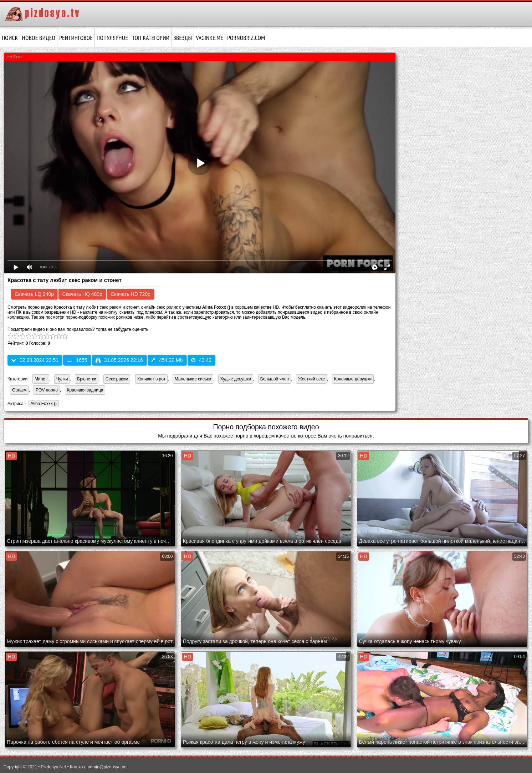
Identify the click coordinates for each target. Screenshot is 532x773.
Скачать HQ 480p (82, 294)
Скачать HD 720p (131, 294)
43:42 (201, 360)
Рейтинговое (76, 38)
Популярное (112, 38)
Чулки (62, 379)
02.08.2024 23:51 (35, 360)
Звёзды (183, 38)
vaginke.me (209, 38)
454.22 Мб (167, 360)
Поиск (10, 38)
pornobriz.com (246, 38)
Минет (41, 379)
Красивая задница (85, 390)
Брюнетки (87, 379)
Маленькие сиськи (193, 379)
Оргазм (19, 390)
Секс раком (117, 379)
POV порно (47, 390)
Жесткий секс (311, 379)
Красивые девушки (353, 379)
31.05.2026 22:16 (119, 360)
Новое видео (39, 38)
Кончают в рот (151, 379)
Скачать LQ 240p (34, 294)
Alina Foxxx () (43, 404)
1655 (77, 360)
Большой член (275, 379)
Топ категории (151, 38)
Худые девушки (236, 379)
